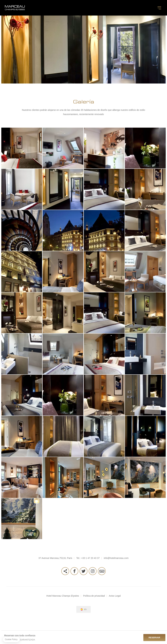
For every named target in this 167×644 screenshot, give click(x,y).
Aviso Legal (115, 596)
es (85, 609)
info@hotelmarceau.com (116, 558)
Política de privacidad (94, 596)
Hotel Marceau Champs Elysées (63, 596)
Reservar (154, 638)
